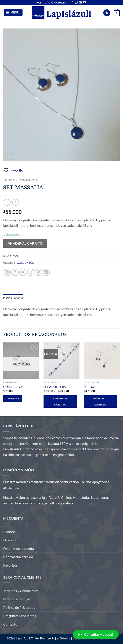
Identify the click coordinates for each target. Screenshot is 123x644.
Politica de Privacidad (19, 607)
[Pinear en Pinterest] (38, 272)
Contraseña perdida (18, 557)
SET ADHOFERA (55, 387)
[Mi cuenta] (107, 13)
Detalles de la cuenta (19, 548)
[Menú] (13, 13)
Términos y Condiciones (21, 591)
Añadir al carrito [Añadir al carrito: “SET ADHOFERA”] (60, 401)
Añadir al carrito (25, 243)
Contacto (10, 624)
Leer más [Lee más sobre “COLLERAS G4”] (13, 398)
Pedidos (9, 532)
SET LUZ (89, 387)
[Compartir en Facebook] (15, 272)
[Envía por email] (31, 272)
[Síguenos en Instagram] (76, 3)
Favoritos (10, 565)
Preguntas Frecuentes (20, 616)
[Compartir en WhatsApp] (7, 272)
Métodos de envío (17, 599)
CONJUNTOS (28, 180)
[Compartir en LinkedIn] (46, 272)
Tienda (9, 180)
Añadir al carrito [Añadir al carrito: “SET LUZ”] (100, 401)
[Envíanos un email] (80, 3)
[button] (96, 634)
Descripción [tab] (13, 298)
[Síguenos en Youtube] (84, 3)
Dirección (10, 540)
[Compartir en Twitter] (23, 272)
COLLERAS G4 (13, 387)
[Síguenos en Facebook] (72, 3)
